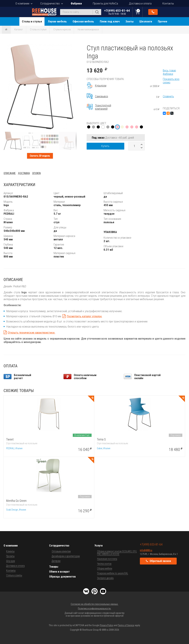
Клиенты (10, 551)
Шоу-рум (11, 561)
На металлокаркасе (88, 29)
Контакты (168, 3)
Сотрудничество (50, 3)
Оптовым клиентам (61, 551)
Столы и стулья (32, 21)
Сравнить (168, 96)
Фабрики (76, 3)
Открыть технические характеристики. (32, 333)
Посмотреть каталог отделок (84, 316)
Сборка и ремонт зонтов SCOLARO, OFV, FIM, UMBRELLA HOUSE (117, 553)
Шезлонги (146, 21)
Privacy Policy (107, 625)
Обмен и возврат (59, 572)
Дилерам (56, 561)
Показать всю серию (171, 81)
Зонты (130, 21)
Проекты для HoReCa (105, 3)
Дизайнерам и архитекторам (66, 556)
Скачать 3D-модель (40, 156)
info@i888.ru (146, 550)
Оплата (36, 173)
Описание (10, 173)
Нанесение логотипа (107, 559)
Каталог (19, 29)
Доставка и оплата (140, 3)
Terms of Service (126, 625)
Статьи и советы (14, 575)
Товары (54, 567)
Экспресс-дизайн (105, 578)
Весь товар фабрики (169, 72)
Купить (105, 146)
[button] (73, 47)
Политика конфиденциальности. (94, 609)
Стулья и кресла (62, 29)
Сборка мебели (105, 568)
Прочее (163, 21)
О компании (22, 3)
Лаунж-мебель (57, 21)
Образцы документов (62, 577)
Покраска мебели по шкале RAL (113, 573)
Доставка (24, 173)
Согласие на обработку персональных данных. (94, 604)
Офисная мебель (83, 21)
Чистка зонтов (104, 564)
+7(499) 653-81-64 (117, 12)
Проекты (10, 556)
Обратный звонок (153, 12)
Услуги (99, 546)
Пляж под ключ (110, 21)
